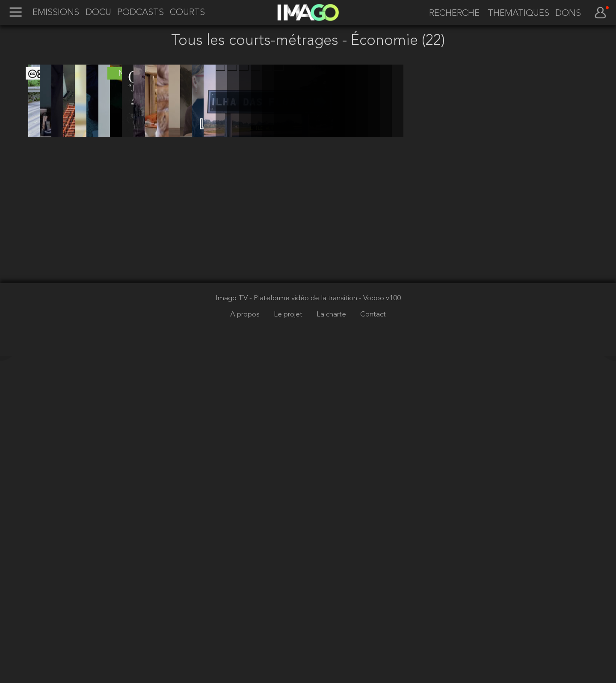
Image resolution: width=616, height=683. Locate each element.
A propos (246, 642)
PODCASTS (141, 13)
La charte (332, 642)
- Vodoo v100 (380, 625)
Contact (373, 642)
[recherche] (451, 14)
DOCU (98, 13)
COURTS (187, 13)
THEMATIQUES (518, 14)
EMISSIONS (56, 13)
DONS (568, 14)
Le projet (289, 642)
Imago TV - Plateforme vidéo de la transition (287, 625)
